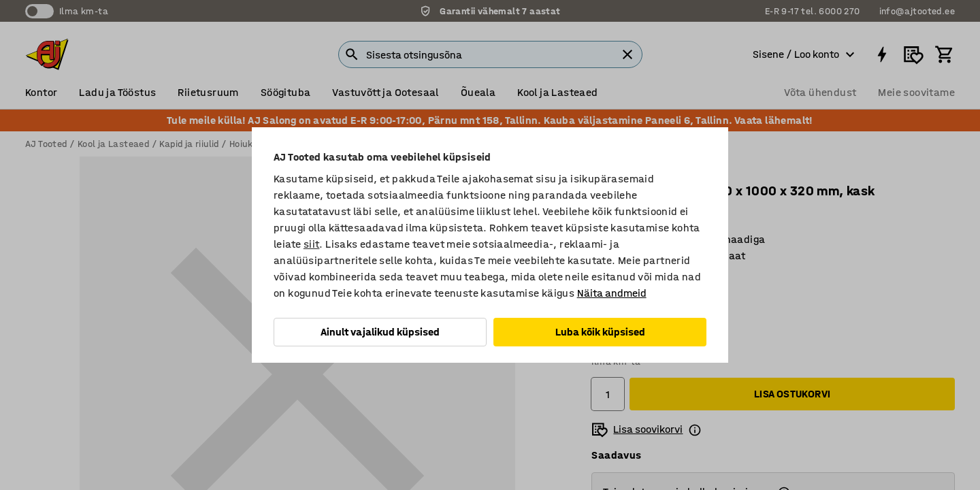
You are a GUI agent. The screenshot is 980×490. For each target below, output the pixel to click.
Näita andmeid (612, 293)
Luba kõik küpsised (600, 332)
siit (312, 244)
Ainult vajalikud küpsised (380, 332)
